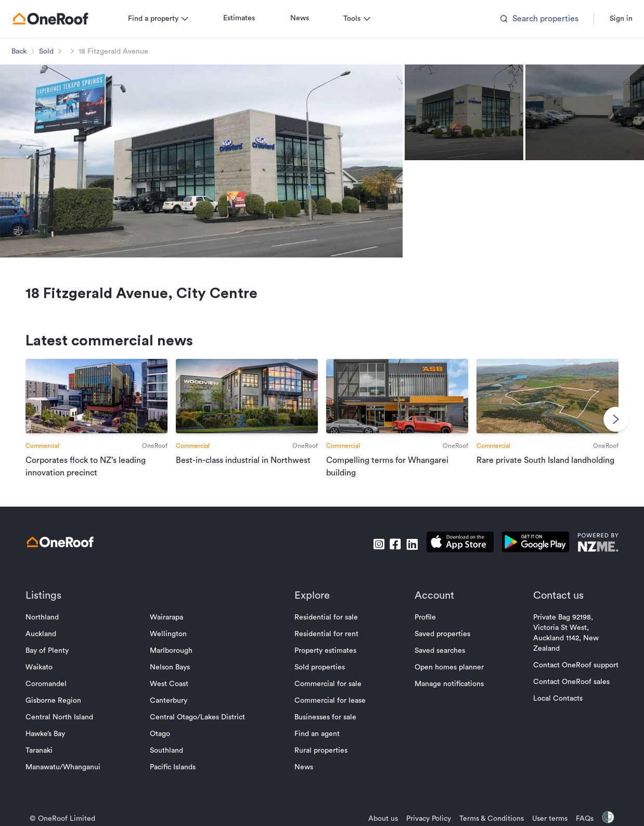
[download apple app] (455, 554)
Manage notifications (447, 694)
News (305, 18)
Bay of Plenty (52, 661)
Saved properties (440, 644)
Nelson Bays (172, 678)
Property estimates (325, 661)
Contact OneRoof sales (566, 692)
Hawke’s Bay (50, 744)
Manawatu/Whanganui (68, 778)
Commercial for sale (328, 694)
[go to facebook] (390, 554)
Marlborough (174, 661)
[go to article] (100, 424)
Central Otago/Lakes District (200, 728)
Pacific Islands (175, 778)
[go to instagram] (373, 554)
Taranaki (44, 761)
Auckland (46, 644)
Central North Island (65, 728)
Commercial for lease (330, 711)
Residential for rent (326, 644)
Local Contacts (553, 709)
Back (24, 51)
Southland (169, 761)
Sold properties (320, 678)
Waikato (44, 678)
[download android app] (530, 554)
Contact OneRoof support (571, 676)
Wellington (171, 644)
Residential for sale (326, 628)
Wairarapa (169, 628)
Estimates (244, 18)
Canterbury (171, 711)
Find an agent (317, 744)
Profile (423, 628)
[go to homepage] (56, 19)
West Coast (172, 694)
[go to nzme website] (593, 554)
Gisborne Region (59, 711)
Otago (163, 744)
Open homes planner (447, 678)
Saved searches (437, 661)
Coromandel (51, 694)
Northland (47, 628)
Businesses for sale (325, 728)
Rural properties (321, 761)
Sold (51, 51)
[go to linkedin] (407, 554)
